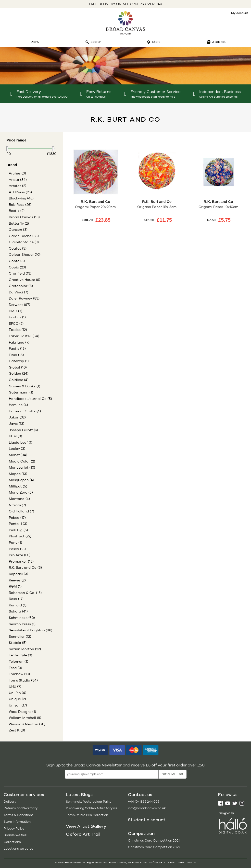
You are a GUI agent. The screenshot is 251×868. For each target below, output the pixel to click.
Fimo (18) (16, 355)
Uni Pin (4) (18, 693)
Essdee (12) (18, 330)
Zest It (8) (17, 730)
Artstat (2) (18, 186)
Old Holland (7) (21, 511)
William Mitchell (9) (25, 718)
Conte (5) (17, 261)
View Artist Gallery (86, 826)
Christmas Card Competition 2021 (154, 840)
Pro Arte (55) (20, 555)
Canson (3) (18, 230)
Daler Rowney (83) (24, 298)
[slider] (7, 149)
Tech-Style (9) (20, 655)
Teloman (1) (19, 661)
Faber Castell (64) (24, 336)
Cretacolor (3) (21, 286)
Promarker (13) (21, 561)
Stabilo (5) (18, 643)
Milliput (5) (18, 486)
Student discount (147, 820)
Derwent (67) (19, 305)
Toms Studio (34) (23, 680)
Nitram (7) (17, 505)
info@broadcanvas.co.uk (147, 808)
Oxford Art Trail (83, 834)
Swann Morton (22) (25, 649)
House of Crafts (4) (25, 411)
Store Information (17, 822)
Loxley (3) (17, 449)
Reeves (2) (17, 580)
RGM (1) (15, 586)
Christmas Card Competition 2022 (154, 847)
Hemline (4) (18, 405)
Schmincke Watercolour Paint (88, 802)
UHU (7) (15, 686)
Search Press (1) (22, 624)
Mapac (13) (18, 474)
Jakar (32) (17, 417)
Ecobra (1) (17, 317)
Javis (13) (17, 424)
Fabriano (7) (19, 342)
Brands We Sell (15, 835)
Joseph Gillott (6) (23, 430)
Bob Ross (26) (20, 205)
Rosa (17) (16, 599)
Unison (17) (18, 705)
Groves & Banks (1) (25, 386)
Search (96, 42)
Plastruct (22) (20, 536)
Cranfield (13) (20, 273)
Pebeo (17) (17, 518)
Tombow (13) (19, 674)
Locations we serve (19, 849)
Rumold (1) (18, 605)
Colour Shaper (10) (25, 255)
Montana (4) (19, 499)
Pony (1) (15, 543)
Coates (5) (18, 248)
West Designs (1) (22, 712)
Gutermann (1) (21, 392)
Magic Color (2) (22, 461)
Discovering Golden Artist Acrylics (92, 808)
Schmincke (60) (22, 618)
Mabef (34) (18, 455)
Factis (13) (17, 348)
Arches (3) (17, 173)
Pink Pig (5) (18, 530)
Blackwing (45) (21, 198)
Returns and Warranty (21, 808)
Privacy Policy (14, 828)
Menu (35, 42)
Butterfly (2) (19, 223)
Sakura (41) (18, 611)
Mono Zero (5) (21, 492)
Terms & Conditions (19, 815)
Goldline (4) (19, 380)
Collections (12, 842)
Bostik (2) (17, 211)
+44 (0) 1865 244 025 (144, 802)
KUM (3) (15, 436)
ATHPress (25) (20, 192)
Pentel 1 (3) (18, 524)
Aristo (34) (18, 180)
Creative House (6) (25, 280)
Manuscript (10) (22, 467)
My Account (240, 13)
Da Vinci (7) (19, 292)
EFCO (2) (16, 324)
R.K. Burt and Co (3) (25, 567)
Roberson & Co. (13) (25, 593)
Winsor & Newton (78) (27, 724)
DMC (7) (16, 311)
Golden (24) (19, 373)
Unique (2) (17, 699)
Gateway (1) (19, 361)
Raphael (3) (19, 574)
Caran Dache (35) (24, 236)
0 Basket (219, 42)
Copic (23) (17, 267)
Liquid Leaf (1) (21, 442)
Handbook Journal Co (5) (30, 399)
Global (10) (18, 367)
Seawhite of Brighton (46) (31, 630)
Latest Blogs (79, 795)
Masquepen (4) (21, 480)
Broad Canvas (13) (24, 217)
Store (156, 42)
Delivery (10, 802)
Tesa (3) (15, 668)
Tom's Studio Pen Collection (87, 815)
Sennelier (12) (20, 637)
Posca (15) (17, 549)
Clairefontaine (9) (24, 242)
